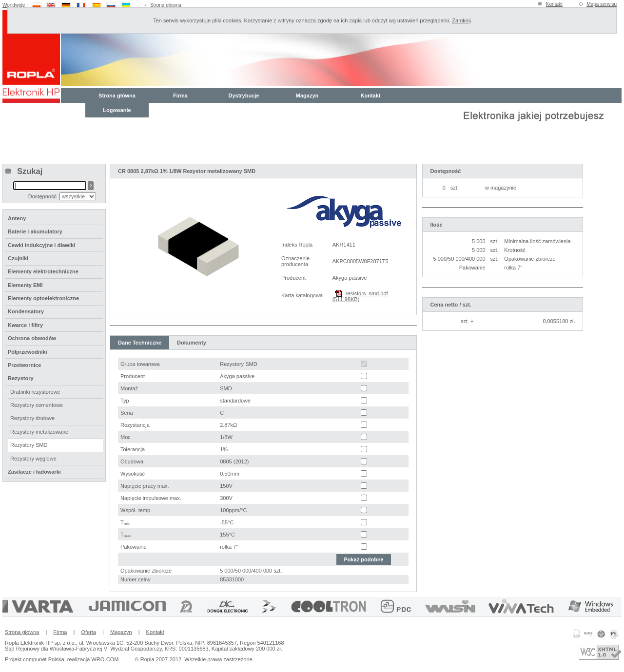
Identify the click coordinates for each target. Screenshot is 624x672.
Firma (180, 96)
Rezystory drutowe (32, 418)
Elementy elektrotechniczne (43, 271)
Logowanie (117, 110)
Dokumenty (192, 343)
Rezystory (21, 378)
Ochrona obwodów (32, 338)
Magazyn (307, 96)
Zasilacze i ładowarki (34, 472)
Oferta (88, 632)
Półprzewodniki (28, 352)
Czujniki (18, 258)
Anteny (17, 218)
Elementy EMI (25, 285)
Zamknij (461, 20)
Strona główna (166, 5)
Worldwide (14, 5)
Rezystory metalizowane (39, 432)
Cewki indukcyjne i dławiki (41, 245)
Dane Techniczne (140, 343)
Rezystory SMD (29, 445)
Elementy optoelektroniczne (43, 298)
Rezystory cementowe (37, 405)
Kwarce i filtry (25, 325)
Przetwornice (24, 365)
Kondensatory (26, 311)
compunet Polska (43, 659)
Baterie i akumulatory (35, 231)
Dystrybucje (244, 96)
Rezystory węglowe (33, 459)
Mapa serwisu (602, 4)
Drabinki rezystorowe (35, 392)
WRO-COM (105, 659)
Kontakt (554, 4)
